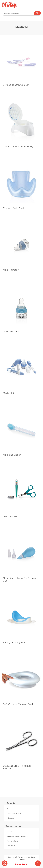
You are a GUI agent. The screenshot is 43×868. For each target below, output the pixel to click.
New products (13, 841)
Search (10, 832)
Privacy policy (12, 809)
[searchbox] (21, 13)
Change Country (22, 864)
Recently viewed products (17, 836)
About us (11, 818)
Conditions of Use (14, 813)
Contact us (11, 846)
